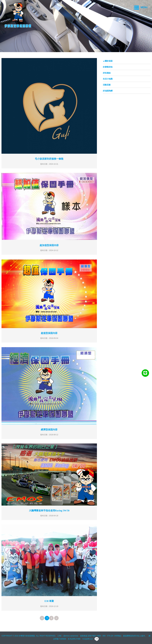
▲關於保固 (108, 61)
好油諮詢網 (108, 91)
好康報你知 (108, 67)
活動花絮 (107, 85)
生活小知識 (108, 79)
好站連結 (107, 73)
